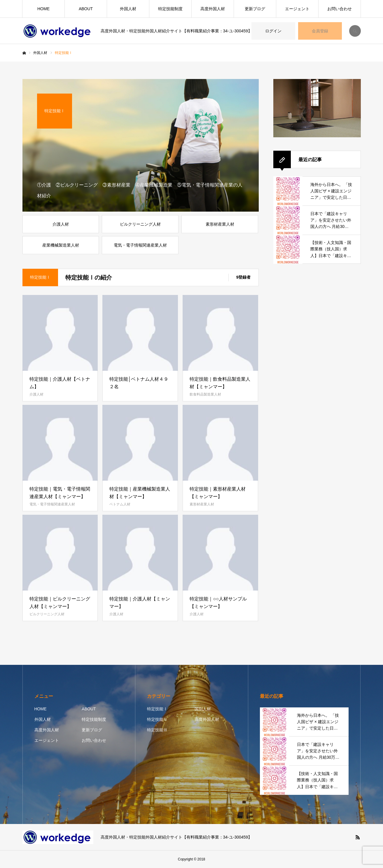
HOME (43, 9)
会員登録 (320, 31)
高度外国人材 (213, 9)
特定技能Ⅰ (157, 709)
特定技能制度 (170, 9)
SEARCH (355, 31)
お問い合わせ (340, 9)
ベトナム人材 (120, 504)
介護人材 (36, 394)
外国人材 (128, 9)
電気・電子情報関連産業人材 (52, 504)
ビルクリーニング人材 (47, 614)
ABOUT (86, 9)
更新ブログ (255, 9)
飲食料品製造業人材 (205, 394)
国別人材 (203, 709)
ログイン (273, 31)
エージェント (297, 9)
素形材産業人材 (202, 504)
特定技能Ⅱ (157, 719)
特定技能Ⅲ (157, 730)
